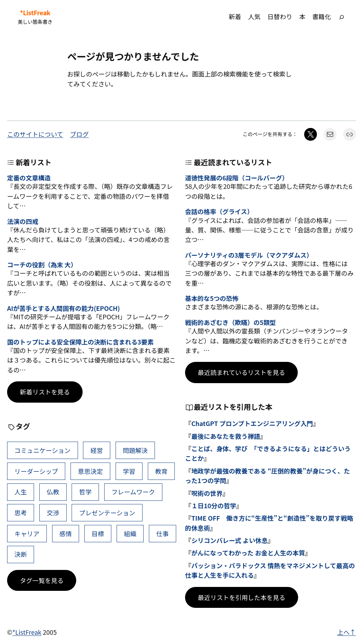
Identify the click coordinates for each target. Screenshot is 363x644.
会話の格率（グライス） (219, 211)
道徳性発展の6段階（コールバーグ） (237, 178)
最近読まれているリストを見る (241, 372)
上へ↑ (347, 632)
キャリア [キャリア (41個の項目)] (27, 534)
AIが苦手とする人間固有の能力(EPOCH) (63, 308)
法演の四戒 (23, 221)
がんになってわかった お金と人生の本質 (248, 553)
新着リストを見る (45, 392)
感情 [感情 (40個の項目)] (65, 534)
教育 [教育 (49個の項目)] (161, 471)
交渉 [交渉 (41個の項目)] (53, 513)
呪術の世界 (207, 493)
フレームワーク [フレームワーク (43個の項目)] (133, 492)
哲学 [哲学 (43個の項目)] (85, 492)
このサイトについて (35, 134)
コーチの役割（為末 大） (42, 265)
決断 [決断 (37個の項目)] (21, 554)
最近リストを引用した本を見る (242, 597)
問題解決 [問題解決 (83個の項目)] (135, 450)
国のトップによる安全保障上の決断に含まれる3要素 (80, 342)
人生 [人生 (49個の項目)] (21, 492)
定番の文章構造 (29, 178)
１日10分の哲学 (214, 506)
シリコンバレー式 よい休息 (230, 540)
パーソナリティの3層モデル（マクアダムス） (249, 255)
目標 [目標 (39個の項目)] (98, 534)
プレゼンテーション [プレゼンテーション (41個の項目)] (107, 513)
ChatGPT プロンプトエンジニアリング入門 (252, 423)
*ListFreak (35, 13)
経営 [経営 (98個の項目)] (97, 450)
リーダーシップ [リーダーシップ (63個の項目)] (36, 471)
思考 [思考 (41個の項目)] (21, 513)
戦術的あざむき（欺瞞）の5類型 (230, 322)
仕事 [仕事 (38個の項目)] (163, 534)
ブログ (79, 134)
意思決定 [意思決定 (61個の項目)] (91, 471)
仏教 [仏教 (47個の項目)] (53, 492)
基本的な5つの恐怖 (212, 298)
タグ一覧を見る (42, 580)
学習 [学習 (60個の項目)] (129, 471)
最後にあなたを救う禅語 (226, 436)
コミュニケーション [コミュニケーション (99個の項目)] (43, 450)
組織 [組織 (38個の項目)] (130, 534)
